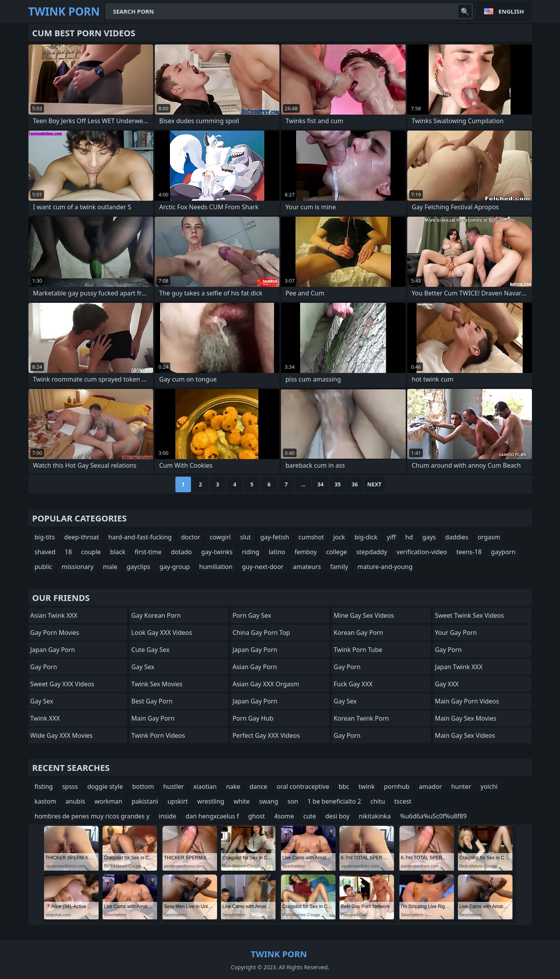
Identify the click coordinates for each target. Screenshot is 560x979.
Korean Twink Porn (361, 718)
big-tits (45, 537)
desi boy (337, 816)
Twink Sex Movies (157, 684)
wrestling (211, 801)
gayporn (503, 552)
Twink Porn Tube (358, 650)
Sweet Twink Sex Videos (469, 615)
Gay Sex (42, 701)
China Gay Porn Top (261, 633)
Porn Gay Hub (253, 718)
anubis (75, 801)
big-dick (366, 537)
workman (109, 801)
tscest (403, 801)
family (339, 567)
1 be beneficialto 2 (334, 801)
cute (309, 816)
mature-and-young (385, 567)
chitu (377, 801)
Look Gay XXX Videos (162, 633)
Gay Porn (44, 667)
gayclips (138, 567)
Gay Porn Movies (55, 633)
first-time (148, 552)
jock (339, 537)
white (241, 801)
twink (367, 786)
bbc (344, 786)
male (110, 567)
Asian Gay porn (255, 667)
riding (251, 552)
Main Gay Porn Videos (467, 701)
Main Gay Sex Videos (465, 735)
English (511, 11)
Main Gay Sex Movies (466, 718)
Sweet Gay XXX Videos (63, 684)
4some (284, 816)
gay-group (175, 567)
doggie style (105, 786)
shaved (45, 552)
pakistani (145, 801)
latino (277, 552)
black (118, 552)
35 (337, 484)
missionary (78, 567)
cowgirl (220, 537)
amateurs (307, 567)
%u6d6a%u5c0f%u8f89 (433, 816)
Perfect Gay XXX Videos (266, 735)
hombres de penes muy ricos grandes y (92, 816)
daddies (457, 537)
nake (233, 786)
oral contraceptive (303, 786)
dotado (182, 552)
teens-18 (469, 552)
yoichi (489, 786)
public (44, 567)
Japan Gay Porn (53, 650)
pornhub (397, 786)
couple (91, 552)
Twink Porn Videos (158, 735)
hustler (174, 786)
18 (68, 552)
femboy (306, 552)
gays (429, 537)
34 (320, 484)
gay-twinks (217, 552)
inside (168, 816)
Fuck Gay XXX (353, 684)
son (293, 801)
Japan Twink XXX (459, 667)
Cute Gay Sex (150, 650)
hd (409, 537)
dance (258, 786)
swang (269, 801)
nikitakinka (375, 816)
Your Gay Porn (456, 633)
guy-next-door (263, 567)
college (337, 552)
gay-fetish (275, 537)
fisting (44, 786)
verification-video (422, 552)
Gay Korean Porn (156, 615)
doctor (191, 537)
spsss (70, 786)
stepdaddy (372, 552)
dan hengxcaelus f (212, 816)
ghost (257, 816)
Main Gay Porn (153, 718)
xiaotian (205, 786)
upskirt (178, 801)
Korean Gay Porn (358, 633)
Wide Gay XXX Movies (62, 735)
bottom (143, 786)
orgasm (489, 537)
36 (355, 484)
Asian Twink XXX (54, 615)
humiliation (216, 567)
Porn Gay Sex (252, 615)
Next (374, 484)
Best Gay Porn (152, 701)
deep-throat (82, 537)
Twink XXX (45, 718)
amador (430, 786)
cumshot (311, 537)
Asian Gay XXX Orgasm (266, 684)
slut (245, 537)
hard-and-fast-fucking (140, 537)
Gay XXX (447, 684)
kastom (46, 801)
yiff (391, 537)
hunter (461, 786)
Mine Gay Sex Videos (364, 615)
